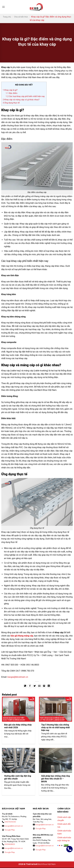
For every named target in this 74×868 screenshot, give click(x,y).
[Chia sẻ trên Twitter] (35, 686)
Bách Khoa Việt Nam (47, 865)
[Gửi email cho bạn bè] (39, 686)
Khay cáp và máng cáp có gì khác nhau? (21, 100)
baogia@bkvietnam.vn (18, 677)
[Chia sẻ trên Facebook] (30, 686)
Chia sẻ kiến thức (21, 17)
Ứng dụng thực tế (11, 103)
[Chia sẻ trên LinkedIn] (49, 686)
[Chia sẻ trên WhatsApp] (25, 686)
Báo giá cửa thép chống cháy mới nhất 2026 (18, 726)
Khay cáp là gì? (10, 90)
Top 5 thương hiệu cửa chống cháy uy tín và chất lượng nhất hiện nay (55, 728)
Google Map (10, 830)
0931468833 (10, 845)
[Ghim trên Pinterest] (44, 686)
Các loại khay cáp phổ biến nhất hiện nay (25, 96)
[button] (3, 7)
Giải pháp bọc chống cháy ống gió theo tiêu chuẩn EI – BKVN (55, 779)
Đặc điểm (12, 93)
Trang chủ (7, 17)
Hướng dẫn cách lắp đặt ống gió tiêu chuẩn (18, 778)
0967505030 (10, 822)
